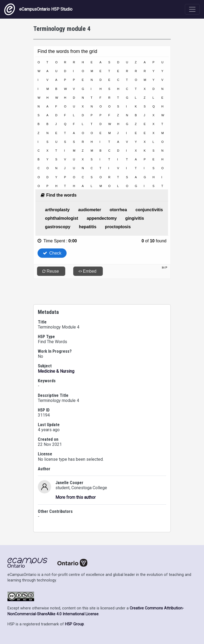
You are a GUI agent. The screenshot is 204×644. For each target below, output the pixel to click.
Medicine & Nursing (56, 371)
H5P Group (74, 624)
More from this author (76, 497)
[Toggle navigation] (192, 9)
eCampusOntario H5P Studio (38, 9)
